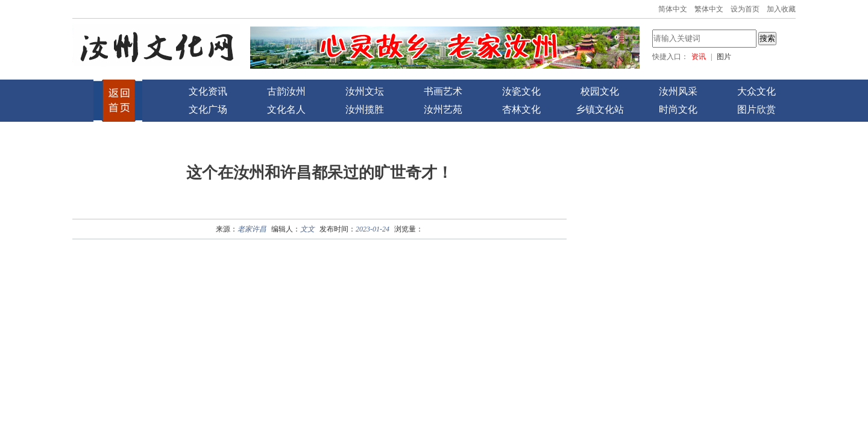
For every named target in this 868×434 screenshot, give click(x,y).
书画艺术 (443, 91)
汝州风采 (678, 91)
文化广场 (208, 109)
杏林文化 (521, 109)
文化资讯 (208, 91)
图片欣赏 (756, 109)
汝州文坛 (365, 91)
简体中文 (673, 9)
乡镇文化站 (600, 109)
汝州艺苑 (443, 109)
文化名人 (286, 109)
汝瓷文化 (521, 91)
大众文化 (756, 91)
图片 (724, 57)
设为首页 (745, 9)
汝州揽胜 (365, 109)
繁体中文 (709, 9)
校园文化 (600, 91)
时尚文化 (678, 109)
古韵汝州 (286, 91)
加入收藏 (781, 9)
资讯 (699, 57)
